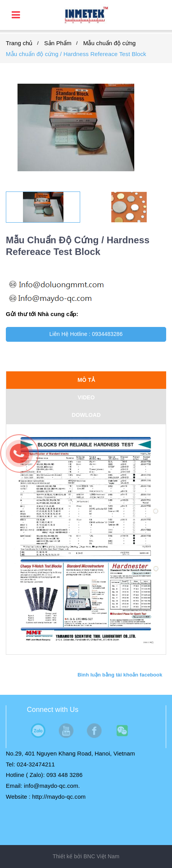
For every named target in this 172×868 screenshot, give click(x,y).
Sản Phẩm (58, 43)
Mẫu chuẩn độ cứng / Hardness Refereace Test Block (76, 54)
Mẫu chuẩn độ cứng (110, 43)
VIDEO (86, 397)
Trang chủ (19, 43)
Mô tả (86, 380)
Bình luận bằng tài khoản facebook (120, 675)
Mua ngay (86, 352)
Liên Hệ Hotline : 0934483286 (86, 334)
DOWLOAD (86, 415)
